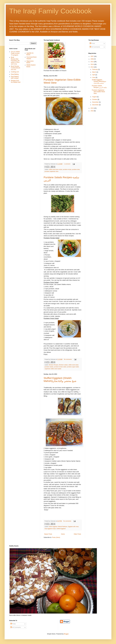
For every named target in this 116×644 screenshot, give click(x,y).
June (94, 77)
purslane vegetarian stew (51, 171)
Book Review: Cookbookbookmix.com (16, 68)
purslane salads (49, 367)
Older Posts (77, 534)
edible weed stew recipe (56, 169)
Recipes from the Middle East (16, 81)
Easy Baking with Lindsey (15, 77)
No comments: (68, 359)
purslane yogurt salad (73, 367)
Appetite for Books (30, 54)
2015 (92, 108)
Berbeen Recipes (54, 365)
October (95, 99)
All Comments (95, 47)
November (96, 102)
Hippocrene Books (30, 62)
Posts (92, 43)
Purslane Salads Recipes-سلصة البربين (99, 87)
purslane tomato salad (60, 367)
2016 (92, 111)
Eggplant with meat (73, 527)
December (96, 105)
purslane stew (76, 169)
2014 (92, 67)
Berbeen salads (63, 365)
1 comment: (67, 164)
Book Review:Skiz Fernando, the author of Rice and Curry (15, 61)
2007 (92, 56)
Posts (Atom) (56, 537)
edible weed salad (73, 365)
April (94, 75)
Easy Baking (15, 74)
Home (63, 534)
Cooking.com (15, 72)
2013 (92, 64)
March (94, 72)
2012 (92, 62)
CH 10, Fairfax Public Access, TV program (15, 53)
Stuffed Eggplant (61, 529)
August (95, 97)
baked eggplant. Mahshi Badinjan (58, 527)
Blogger (66, 634)
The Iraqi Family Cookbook (50, 11)
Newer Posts (48, 534)
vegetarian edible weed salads (53, 369)
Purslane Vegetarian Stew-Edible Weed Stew (98, 92)
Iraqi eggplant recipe (50, 529)
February (95, 69)
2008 (92, 59)
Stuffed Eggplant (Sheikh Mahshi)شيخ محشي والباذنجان (60, 380)
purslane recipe (67, 169)
